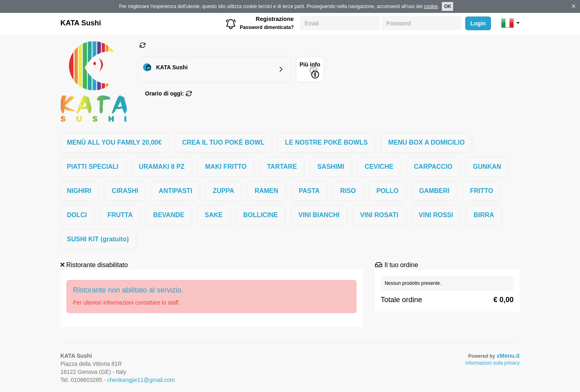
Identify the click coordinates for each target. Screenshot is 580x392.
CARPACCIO (433, 167)
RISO (348, 191)
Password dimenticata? (267, 27)
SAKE (213, 215)
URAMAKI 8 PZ (162, 167)
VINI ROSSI (436, 215)
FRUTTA (120, 215)
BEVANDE (169, 215)
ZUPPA (223, 191)
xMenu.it (508, 356)
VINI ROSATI (379, 215)
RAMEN (266, 191)
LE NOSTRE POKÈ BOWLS (326, 142)
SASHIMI (331, 167)
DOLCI (77, 215)
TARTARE (282, 167)
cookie (431, 6)
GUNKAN (487, 167)
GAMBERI (434, 191)
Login (478, 23)
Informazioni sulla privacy (492, 363)
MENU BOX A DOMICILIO (427, 142)
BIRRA (484, 215)
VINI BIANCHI (319, 215)
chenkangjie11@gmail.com (141, 380)
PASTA (309, 191)
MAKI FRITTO (226, 167)
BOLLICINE (261, 215)
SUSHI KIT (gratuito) (98, 239)
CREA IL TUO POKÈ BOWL (223, 142)
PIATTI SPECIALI (93, 167)
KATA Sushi (81, 23)
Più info (310, 70)
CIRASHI (125, 191)
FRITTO (482, 191)
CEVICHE (379, 167)
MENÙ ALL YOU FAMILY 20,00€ (114, 142)
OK (447, 6)
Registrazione (275, 19)
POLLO (387, 191)
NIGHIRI (79, 191)
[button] (510, 23)
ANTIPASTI (175, 191)
